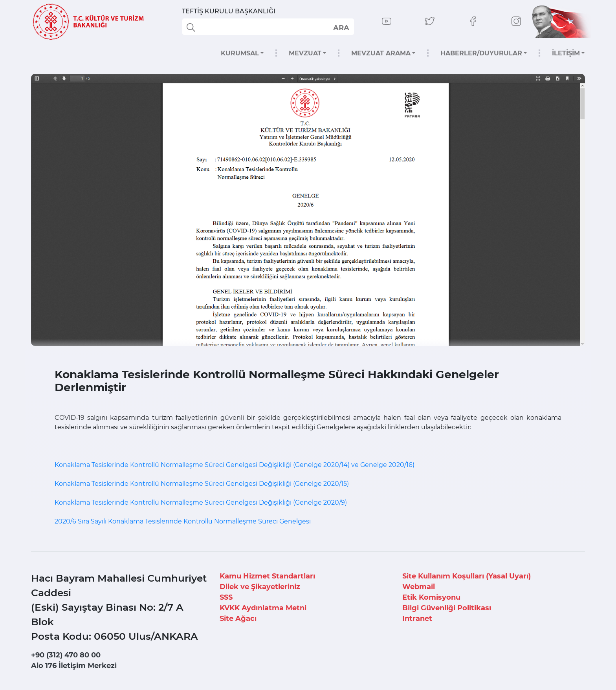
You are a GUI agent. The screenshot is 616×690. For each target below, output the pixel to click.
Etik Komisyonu (431, 597)
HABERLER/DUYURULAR (481, 53)
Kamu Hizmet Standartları (267, 576)
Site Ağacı (238, 619)
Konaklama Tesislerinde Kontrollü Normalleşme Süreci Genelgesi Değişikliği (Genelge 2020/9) (201, 502)
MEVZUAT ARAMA (381, 53)
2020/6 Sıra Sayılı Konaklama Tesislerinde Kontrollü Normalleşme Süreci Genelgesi (183, 521)
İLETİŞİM (566, 53)
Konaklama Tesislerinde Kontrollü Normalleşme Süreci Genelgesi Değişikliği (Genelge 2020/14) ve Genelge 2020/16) (235, 465)
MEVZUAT (305, 53)
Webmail (419, 587)
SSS (226, 597)
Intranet (417, 619)
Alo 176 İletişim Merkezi (74, 666)
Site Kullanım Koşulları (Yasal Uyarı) (467, 576)
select (341, 27)
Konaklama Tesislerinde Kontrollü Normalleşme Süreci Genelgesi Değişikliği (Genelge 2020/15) (202, 484)
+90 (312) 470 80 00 (66, 655)
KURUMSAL (240, 53)
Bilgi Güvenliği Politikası (447, 608)
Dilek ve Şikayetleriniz (260, 587)
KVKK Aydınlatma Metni (263, 608)
